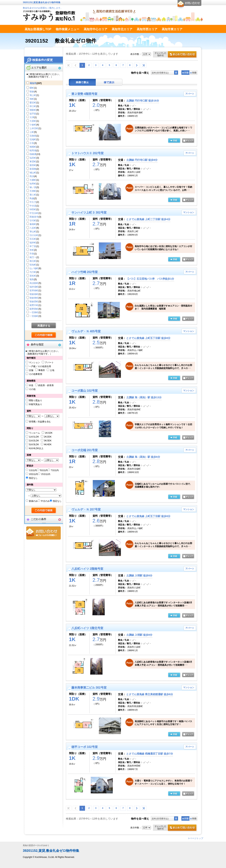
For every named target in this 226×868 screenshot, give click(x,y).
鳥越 (32, 198)
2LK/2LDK (34, 441)
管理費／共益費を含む (40, 422)
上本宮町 (34, 128)
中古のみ (45, 501)
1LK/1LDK (34, 437)
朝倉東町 (34, 298)
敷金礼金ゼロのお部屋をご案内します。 (43, 8)
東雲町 (33, 162)
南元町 (33, 261)
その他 (32, 389)
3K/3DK (48, 441)
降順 (193, 73)
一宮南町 (34, 316)
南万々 (33, 257)
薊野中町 (34, 305)
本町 (32, 250)
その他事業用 (36, 374)
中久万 (33, 202)
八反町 (33, 228)
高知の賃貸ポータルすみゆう (36, 845)
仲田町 (33, 209)
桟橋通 (33, 154)
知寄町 (33, 184)
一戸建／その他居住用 (40, 366)
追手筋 (33, 114)
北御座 (33, 136)
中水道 (33, 206)
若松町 (33, 276)
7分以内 (55, 470)
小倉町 (33, 125)
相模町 (33, 147)
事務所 (42, 370)
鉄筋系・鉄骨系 (46, 385)
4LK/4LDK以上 (36, 448)
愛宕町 (33, 103)
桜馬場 (33, 150)
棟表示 (109, 82)
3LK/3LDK (34, 444)
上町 (32, 132)
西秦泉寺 (34, 217)
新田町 (33, 165)
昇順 (185, 73)
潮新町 (33, 110)
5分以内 (44, 470)
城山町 (33, 173)
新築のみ (33, 501)
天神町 (33, 191)
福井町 (33, 243)
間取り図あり (36, 400)
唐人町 (33, 195)
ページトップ (197, 838)
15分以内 (46, 474)
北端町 (33, 139)
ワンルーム (34, 433)
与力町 (33, 272)
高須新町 (34, 283)
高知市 (33, 83)
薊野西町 (34, 309)
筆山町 (33, 232)
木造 (31, 385)
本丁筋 (33, 246)
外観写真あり (36, 404)
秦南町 (33, 224)
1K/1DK (49, 433)
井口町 (33, 106)
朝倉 (32, 92)
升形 (32, 254)
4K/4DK (48, 444)
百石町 (33, 239)
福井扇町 (34, 287)
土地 (52, 370)
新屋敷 (33, 169)
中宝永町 (34, 213)
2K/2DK (48, 437)
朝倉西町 (34, 302)
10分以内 (33, 474)
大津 (32, 117)
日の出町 (34, 235)
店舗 (31, 370)
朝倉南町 (34, 294)
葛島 (32, 279)
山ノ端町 (34, 268)
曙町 (32, 88)
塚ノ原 (33, 187)
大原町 (33, 121)
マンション (34, 363)
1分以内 (33, 470)
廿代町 (33, 220)
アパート (49, 363)
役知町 (33, 265)
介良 (32, 143)
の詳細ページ (174, 141)
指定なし (33, 478)
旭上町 (33, 95)
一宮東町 (34, 312)
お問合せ (44, 533)
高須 (32, 176)
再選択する (44, 326)
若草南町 (34, 290)
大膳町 (33, 180)
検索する (44, 335)
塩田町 (33, 158)
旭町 (32, 99)
